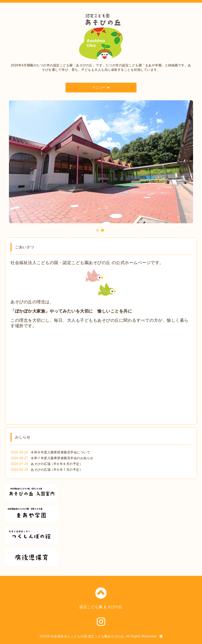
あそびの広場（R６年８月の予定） (57, 464)
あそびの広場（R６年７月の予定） (57, 470)
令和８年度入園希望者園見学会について (60, 452)
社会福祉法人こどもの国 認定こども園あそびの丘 (87, 636)
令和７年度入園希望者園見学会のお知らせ (62, 458)
